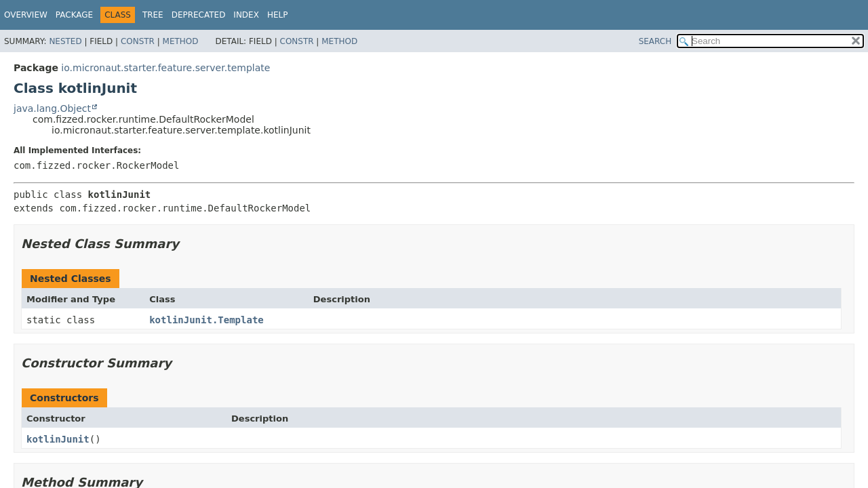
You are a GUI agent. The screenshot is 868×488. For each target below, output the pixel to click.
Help (278, 15)
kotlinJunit (58, 439)
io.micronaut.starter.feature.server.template (165, 68)
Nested (65, 41)
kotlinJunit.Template (206, 320)
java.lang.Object (52, 108)
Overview (26, 15)
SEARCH (655, 41)
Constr (138, 41)
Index (246, 15)
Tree (153, 15)
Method (181, 41)
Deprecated (199, 15)
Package (74, 15)
